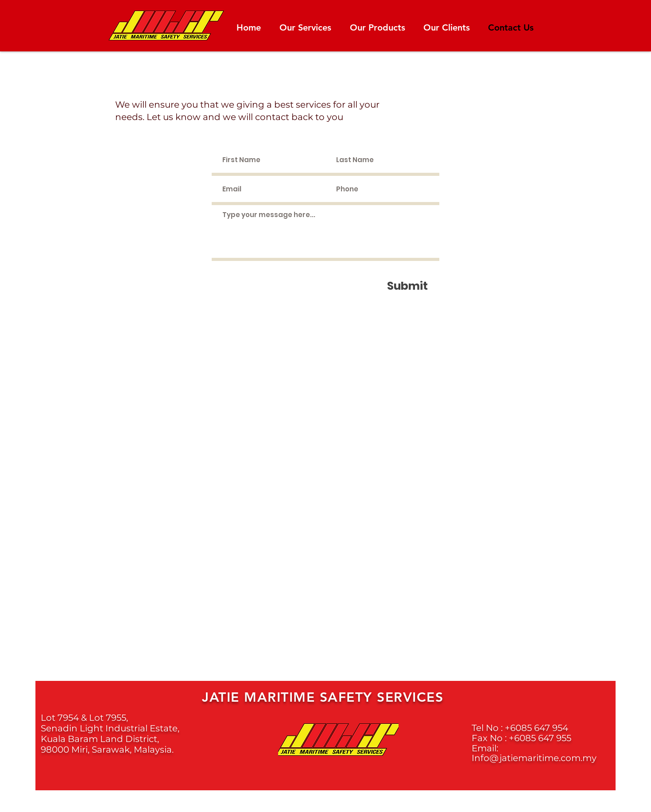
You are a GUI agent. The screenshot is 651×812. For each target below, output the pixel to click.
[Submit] (407, 286)
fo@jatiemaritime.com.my (539, 758)
